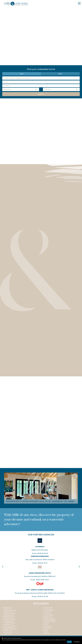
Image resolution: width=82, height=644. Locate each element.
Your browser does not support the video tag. (41, 36)
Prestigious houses (49, 618)
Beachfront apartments (10, 611)
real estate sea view (48, 608)
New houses (47, 629)
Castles (46, 624)
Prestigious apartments (50, 620)
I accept (69, 642)
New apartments (48, 628)
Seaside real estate (8, 608)
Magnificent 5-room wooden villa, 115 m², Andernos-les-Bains (40, 501)
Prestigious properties (50, 621)
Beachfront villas (9, 624)
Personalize (77, 642)
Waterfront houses (9, 615)
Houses (46, 632)
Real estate (45, 631)
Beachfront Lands (9, 612)
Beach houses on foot (10, 628)
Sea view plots (48, 612)
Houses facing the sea (10, 614)
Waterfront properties (10, 623)
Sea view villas (48, 614)
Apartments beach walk (10, 629)
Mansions (46, 623)
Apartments (47, 634)
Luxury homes (8, 634)
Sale (22, 74)
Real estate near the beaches (10, 626)
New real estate (46, 626)
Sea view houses (48, 609)
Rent (60, 74)
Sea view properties (49, 615)
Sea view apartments (49, 611)
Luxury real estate (47, 617)
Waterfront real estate (9, 617)
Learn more (63, 640)
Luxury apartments (9, 632)
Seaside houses (8, 609)
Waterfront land (9, 621)
